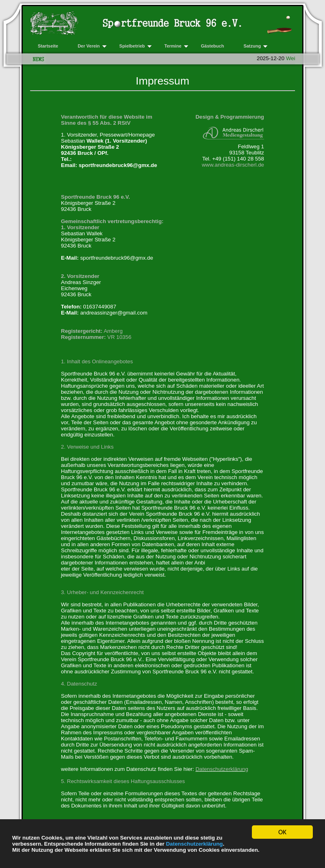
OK (282, 832)
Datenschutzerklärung (194, 844)
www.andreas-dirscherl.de (233, 165)
